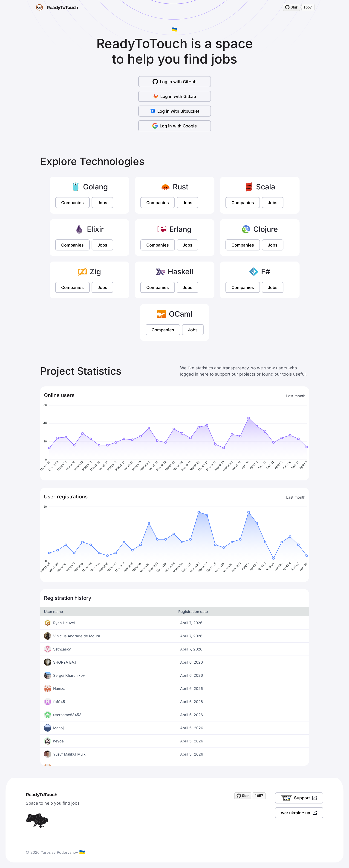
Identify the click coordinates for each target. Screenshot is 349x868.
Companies (72, 203)
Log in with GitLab (174, 96)
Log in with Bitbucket (175, 111)
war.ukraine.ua (299, 813)
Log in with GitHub (174, 82)
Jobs (102, 203)
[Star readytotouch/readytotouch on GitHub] (291, 7)
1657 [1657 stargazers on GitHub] (308, 7)
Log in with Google (175, 126)
